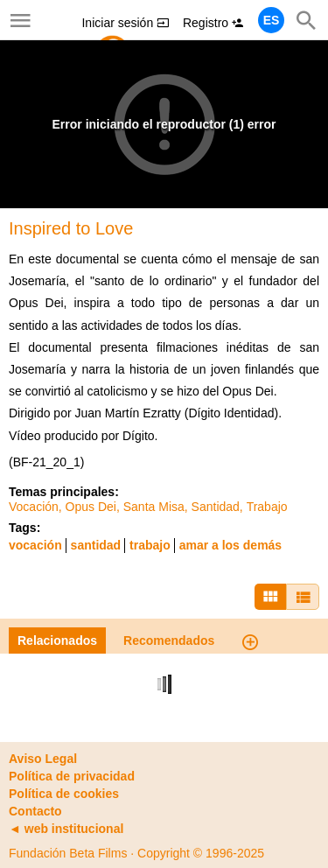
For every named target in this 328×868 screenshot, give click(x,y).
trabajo (150, 545)
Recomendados (169, 640)
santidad (96, 545)
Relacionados (57, 640)
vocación (35, 545)
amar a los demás (231, 545)
